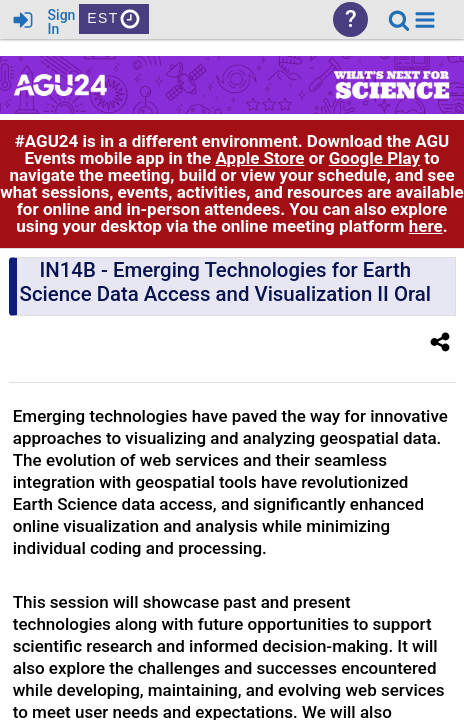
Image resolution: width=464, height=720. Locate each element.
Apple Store (259, 158)
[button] (425, 20)
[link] (399, 20)
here (426, 226)
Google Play (374, 158)
